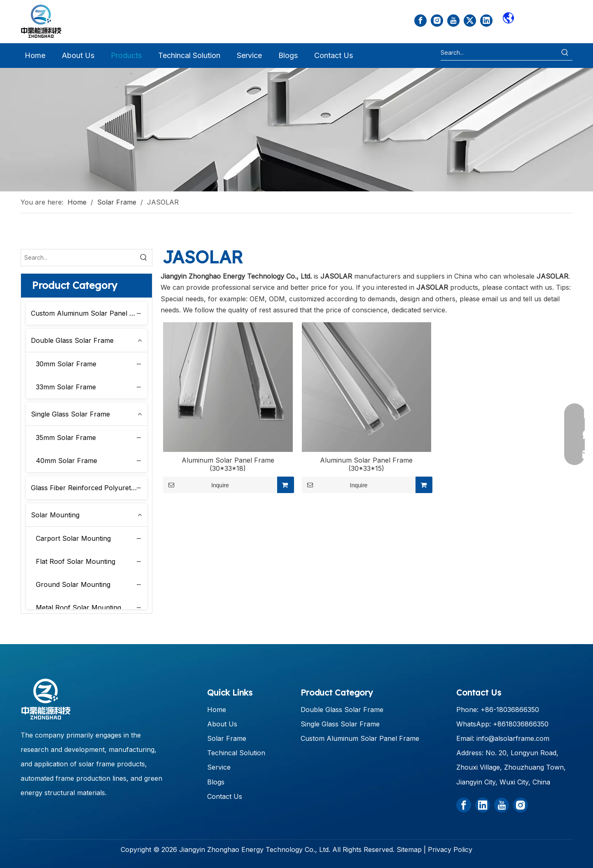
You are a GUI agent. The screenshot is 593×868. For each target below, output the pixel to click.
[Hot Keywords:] (565, 53)
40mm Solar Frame (67, 461)
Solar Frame (227, 738)
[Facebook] (420, 21)
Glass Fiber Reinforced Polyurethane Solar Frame (89, 488)
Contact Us (225, 796)
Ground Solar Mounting (73, 584)
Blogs (216, 782)
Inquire (196, 485)
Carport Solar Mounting (73, 538)
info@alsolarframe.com (513, 738)
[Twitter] (470, 21)
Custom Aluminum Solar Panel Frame (89, 313)
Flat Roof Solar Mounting (76, 561)
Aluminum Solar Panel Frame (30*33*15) (366, 464)
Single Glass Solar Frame (70, 414)
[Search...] (499, 53)
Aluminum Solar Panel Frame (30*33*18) (228, 464)
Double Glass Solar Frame (72, 340)
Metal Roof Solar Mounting (78, 607)
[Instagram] (437, 21)
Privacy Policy (450, 849)
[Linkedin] (486, 21)
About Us (222, 724)
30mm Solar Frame (66, 364)
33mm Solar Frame (66, 387)
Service (219, 767)
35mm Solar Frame (66, 437)
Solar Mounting (55, 515)
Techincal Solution (236, 753)
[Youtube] (453, 21)
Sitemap (409, 849)
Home (217, 710)
